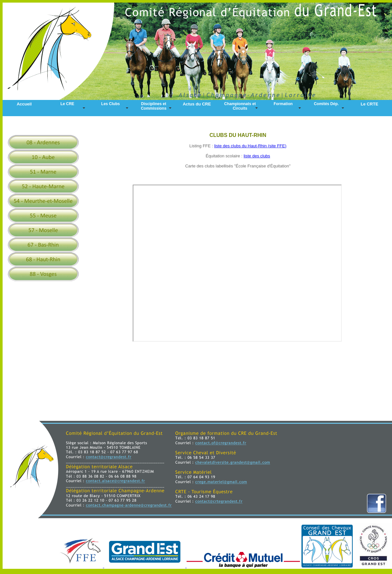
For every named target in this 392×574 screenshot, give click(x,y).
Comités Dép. (326, 104)
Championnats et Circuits (240, 106)
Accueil (24, 104)
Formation (283, 104)
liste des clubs (257, 156)
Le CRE (67, 104)
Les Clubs (110, 104)
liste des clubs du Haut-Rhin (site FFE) (250, 146)
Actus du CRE (197, 104)
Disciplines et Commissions (154, 106)
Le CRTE (369, 104)
